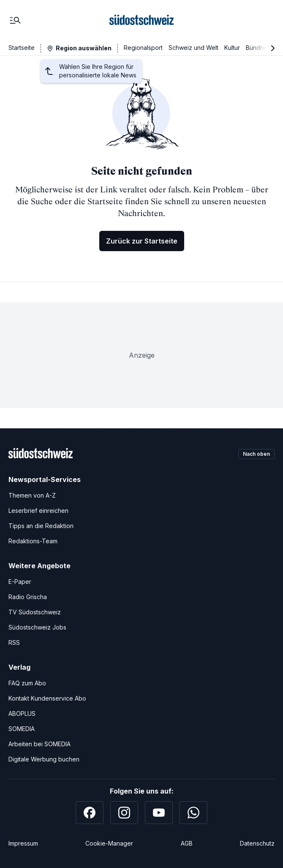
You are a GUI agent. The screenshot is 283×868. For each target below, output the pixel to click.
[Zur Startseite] (141, 20)
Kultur (232, 48)
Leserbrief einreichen (38, 511)
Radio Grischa (28, 597)
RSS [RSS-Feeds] (14, 642)
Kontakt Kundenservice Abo (47, 698)
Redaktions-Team (33, 541)
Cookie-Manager (109, 843)
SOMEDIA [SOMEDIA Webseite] (22, 729)
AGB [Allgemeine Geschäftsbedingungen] (187, 843)
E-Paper (20, 582)
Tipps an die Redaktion (41, 526)
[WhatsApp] (193, 813)
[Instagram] (124, 813)
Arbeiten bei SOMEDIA (39, 744)
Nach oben (256, 454)
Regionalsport (143, 48)
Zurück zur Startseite (142, 241)
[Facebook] (90, 813)
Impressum (23, 843)
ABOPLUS (22, 713)
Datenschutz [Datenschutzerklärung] (257, 843)
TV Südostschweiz (35, 612)
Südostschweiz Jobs (37, 627)
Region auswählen (84, 48)
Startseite (22, 48)
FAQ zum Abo (27, 683)
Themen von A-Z (32, 495)
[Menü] (15, 20)
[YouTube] (159, 813)
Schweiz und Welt (193, 48)
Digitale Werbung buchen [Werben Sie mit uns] (44, 759)
